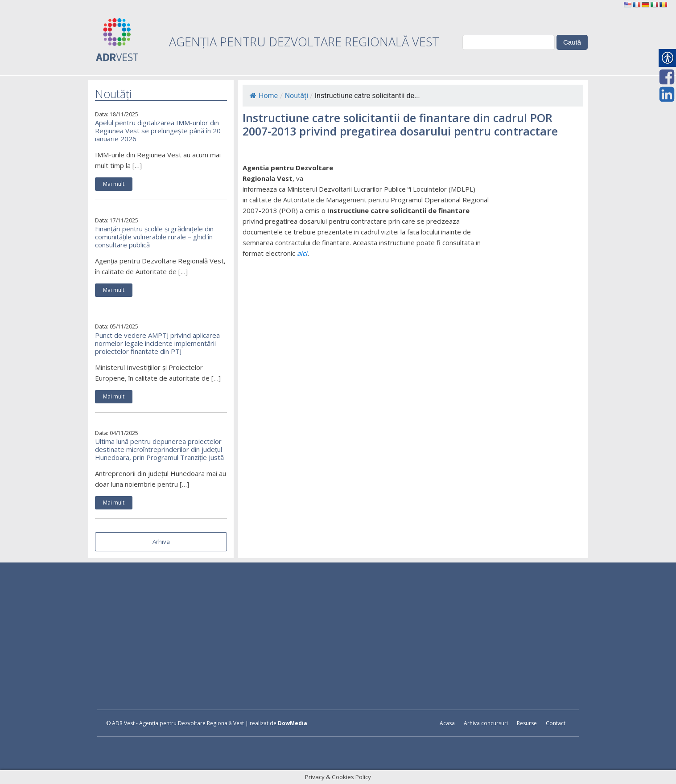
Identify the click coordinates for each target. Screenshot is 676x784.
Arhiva (161, 542)
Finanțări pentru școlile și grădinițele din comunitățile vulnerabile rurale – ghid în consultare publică (154, 237)
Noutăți (297, 96)
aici (302, 253)
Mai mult (114, 184)
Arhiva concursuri (486, 723)
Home (264, 96)
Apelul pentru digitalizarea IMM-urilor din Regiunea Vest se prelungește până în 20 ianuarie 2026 (158, 131)
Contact (556, 723)
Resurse (527, 723)
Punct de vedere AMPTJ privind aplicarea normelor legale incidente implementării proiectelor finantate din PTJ (157, 343)
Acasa (447, 723)
